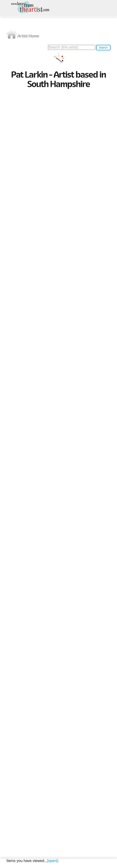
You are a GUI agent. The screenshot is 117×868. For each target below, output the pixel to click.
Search (103, 48)
